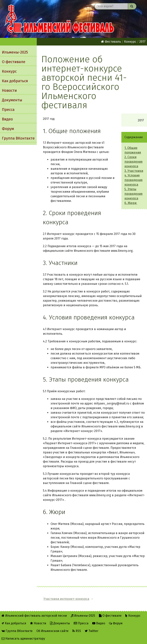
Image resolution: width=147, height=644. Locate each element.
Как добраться (15, 81)
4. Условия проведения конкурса (134, 180)
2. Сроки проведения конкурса (134, 162)
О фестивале (14, 62)
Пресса (8, 110)
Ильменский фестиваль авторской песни (60, 19)
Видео (7, 119)
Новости (9, 90)
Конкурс (9, 71)
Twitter (92, 631)
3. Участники (134, 171)
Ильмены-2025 (15, 52)
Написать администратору (23, 639)
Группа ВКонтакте (18, 138)
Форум (8, 129)
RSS (77, 631)
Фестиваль (111, 42)
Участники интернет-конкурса (66, 599)
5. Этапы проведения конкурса (134, 194)
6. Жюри (131, 203)
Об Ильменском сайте (52, 631)
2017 (142, 42)
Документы (12, 100)
